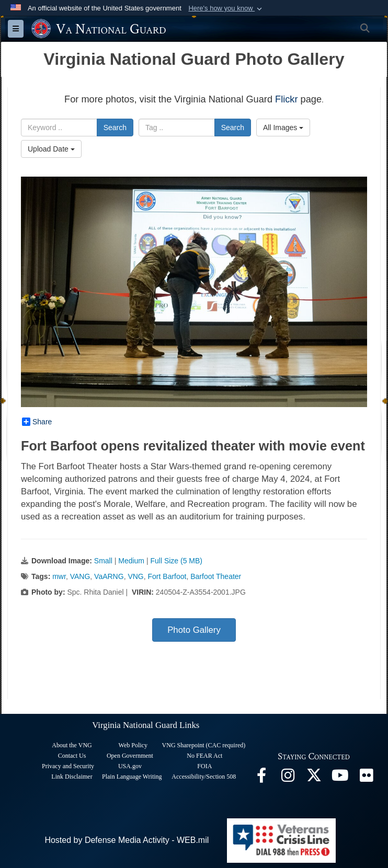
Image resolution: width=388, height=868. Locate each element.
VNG (135, 576)
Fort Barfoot (167, 576)
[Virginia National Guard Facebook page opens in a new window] (261, 778)
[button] (226, 8)
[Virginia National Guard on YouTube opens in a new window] (340, 778)
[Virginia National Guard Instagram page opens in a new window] (288, 778)
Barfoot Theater (216, 576)
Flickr (286, 99)
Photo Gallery (194, 630)
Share (37, 422)
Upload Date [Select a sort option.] (51, 149)
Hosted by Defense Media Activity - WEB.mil (127, 840)
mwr (59, 576)
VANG (80, 576)
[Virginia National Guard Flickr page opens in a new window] (366, 778)
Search (115, 128)
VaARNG (109, 576)
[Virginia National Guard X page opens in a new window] (314, 778)
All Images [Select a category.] (283, 128)
